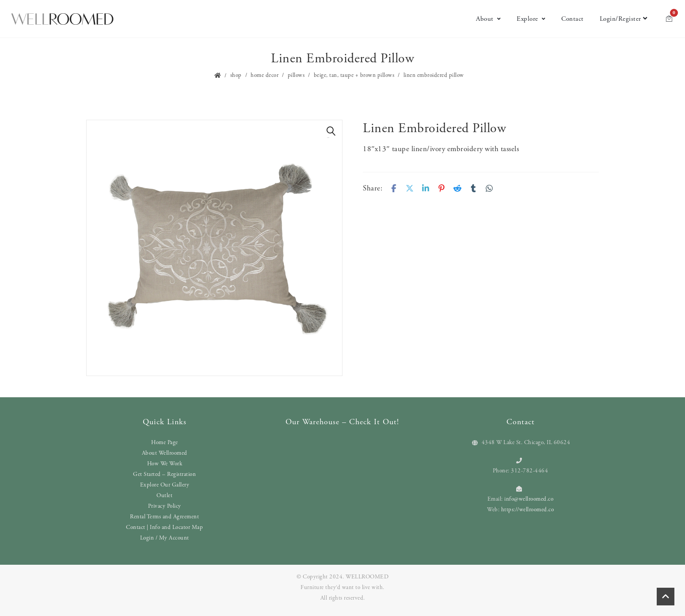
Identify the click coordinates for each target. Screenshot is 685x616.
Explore (531, 19)
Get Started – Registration (164, 474)
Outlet (164, 496)
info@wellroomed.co (529, 499)
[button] (331, 131)
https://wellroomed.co (528, 510)
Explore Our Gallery (165, 485)
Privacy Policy (165, 506)
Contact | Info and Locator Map (164, 527)
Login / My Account (165, 538)
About (488, 19)
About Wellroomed (165, 453)
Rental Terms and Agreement (164, 517)
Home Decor (264, 75)
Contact (573, 19)
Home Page (165, 443)
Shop (236, 75)
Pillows (296, 75)
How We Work (165, 464)
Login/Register (624, 19)
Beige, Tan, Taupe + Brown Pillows (354, 75)
